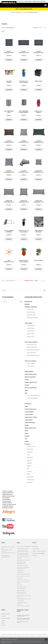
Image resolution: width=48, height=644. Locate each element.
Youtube (3, 622)
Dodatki (27, 443)
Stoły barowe (28, 405)
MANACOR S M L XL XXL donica (24, 262)
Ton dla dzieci (20, 586)
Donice (27, 435)
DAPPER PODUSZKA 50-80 (39, 142)
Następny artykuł (29, 282)
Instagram (4, 626)
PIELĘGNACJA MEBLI (8, 509)
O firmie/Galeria (36, 550)
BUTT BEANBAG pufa (9, 112)
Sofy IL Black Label (31, 354)
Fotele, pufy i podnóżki (30, 362)
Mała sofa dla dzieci (21, 592)
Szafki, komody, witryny (31, 375)
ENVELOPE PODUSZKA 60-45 (9, 202)
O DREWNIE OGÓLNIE (8, 507)
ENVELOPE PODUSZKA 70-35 (39, 202)
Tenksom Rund (30, 332)
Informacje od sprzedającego (39, 555)
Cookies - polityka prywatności (39, 552)
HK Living (29, 473)
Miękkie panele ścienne (31, 429)
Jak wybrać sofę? (20, 602)
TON (28, 470)
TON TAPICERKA (6, 501)
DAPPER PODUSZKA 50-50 (24, 142)
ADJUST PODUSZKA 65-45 (39, 52)
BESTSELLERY (29, 303)
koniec (36, 282)
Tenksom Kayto (31, 329)
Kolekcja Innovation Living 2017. (23, 607)
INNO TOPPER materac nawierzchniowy (39, 233)
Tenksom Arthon (31, 327)
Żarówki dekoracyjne (30, 424)
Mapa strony (43, 1)
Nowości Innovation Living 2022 (23, 576)
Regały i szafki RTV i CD (31, 384)
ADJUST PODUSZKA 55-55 (9, 52)
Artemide (29, 461)
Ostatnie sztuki (30, 310)
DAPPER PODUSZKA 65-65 (9, 172)
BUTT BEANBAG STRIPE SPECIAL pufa (24, 113)
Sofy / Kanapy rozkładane (31, 343)
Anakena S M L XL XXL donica (24, 82)
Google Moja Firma (6, 620)
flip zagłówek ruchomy (9, 232)
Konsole (27, 386)
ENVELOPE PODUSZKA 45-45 (39, 172)
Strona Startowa (28, 1)
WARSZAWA (4, 548)
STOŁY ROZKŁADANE (32, 399)
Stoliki (26, 392)
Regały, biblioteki (29, 373)
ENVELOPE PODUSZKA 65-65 (24, 202)
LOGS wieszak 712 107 (9, 262)
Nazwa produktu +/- (10, 28)
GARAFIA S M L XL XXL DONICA (24, 232)
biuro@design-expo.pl (32, 12)
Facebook (4, 617)
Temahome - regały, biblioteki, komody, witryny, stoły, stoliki (23, 620)
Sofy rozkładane (20, 572)
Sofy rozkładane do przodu (33, 357)
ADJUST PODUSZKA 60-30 (24, 52)
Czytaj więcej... (9, 642)
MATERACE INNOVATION (8, 497)
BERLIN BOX (39, 81)
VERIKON (29, 464)
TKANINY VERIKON (7, 504)
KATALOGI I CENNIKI (7, 492)
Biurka (26, 408)
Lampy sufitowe (29, 421)
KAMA (29, 475)
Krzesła (27, 381)
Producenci (28, 445)
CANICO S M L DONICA (39, 112)
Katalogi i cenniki (5, 615)
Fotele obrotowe (31, 367)
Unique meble (30, 478)
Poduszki (27, 437)
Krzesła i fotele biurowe (31, 410)
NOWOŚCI (27, 305)
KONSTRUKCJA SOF (7, 496)
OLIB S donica (39, 262)
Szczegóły (9, 60)
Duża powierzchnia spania (33, 351)
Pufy (26, 440)
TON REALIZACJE (7, 502)
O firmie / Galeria (36, 1)
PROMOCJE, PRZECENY (31, 308)
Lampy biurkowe (29, 416)
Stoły (26, 394)
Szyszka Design (31, 481)
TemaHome (30, 453)
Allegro (3, 624)
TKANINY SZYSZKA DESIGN (9, 506)
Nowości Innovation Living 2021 (23, 577)
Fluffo (28, 456)
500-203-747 (19, 12)
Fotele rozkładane (31, 364)
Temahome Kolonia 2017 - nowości (24, 600)
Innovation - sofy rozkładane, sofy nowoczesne (23, 617)
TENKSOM (30, 484)
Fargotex (29, 467)
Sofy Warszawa (20, 574)
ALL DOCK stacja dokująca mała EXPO (9, 83)
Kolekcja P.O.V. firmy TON (22, 567)
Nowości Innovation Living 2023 (23, 561)
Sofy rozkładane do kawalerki (23, 549)
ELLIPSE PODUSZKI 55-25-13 (24, 173)
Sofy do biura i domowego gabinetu (24, 548)
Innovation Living (31, 448)
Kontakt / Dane (20, 1)
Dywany (27, 426)
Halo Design (30, 459)
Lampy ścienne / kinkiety (31, 418)
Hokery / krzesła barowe (31, 389)
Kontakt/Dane (35, 548)
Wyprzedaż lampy (31, 313)
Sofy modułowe (29, 324)
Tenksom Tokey (31, 335)
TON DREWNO (6, 499)
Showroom (35, 557)
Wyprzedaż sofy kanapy (33, 319)
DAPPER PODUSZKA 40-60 (9, 142)
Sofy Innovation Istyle (32, 348)
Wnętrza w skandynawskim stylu (23, 581)
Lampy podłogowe (29, 413)
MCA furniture (30, 450)
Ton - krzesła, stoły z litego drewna (23, 623)
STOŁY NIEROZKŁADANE (33, 397)
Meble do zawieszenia (30, 378)
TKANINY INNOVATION (8, 494)
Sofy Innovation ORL (32, 346)
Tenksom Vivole (31, 338)
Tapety (26, 432)
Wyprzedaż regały (31, 316)
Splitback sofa (20, 579)
